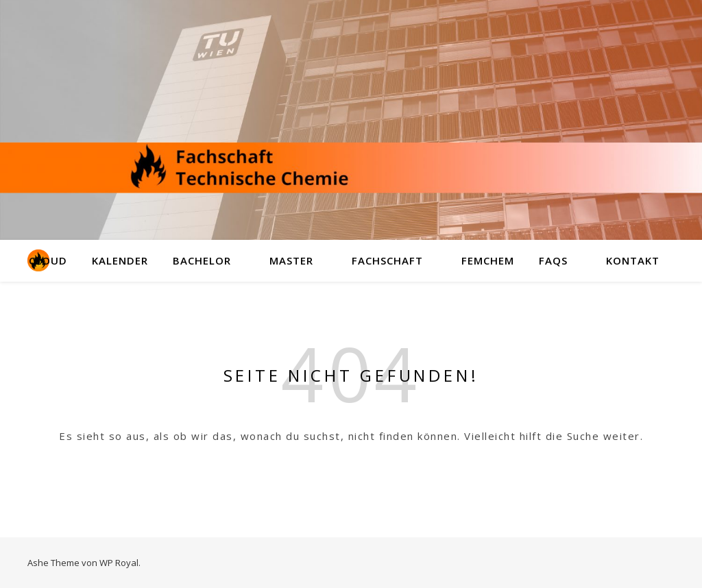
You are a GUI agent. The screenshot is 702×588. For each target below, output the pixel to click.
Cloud (48, 260)
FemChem (488, 260)
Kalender (120, 260)
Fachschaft (387, 260)
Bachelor (202, 260)
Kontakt (633, 260)
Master (291, 260)
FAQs (553, 260)
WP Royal (119, 563)
